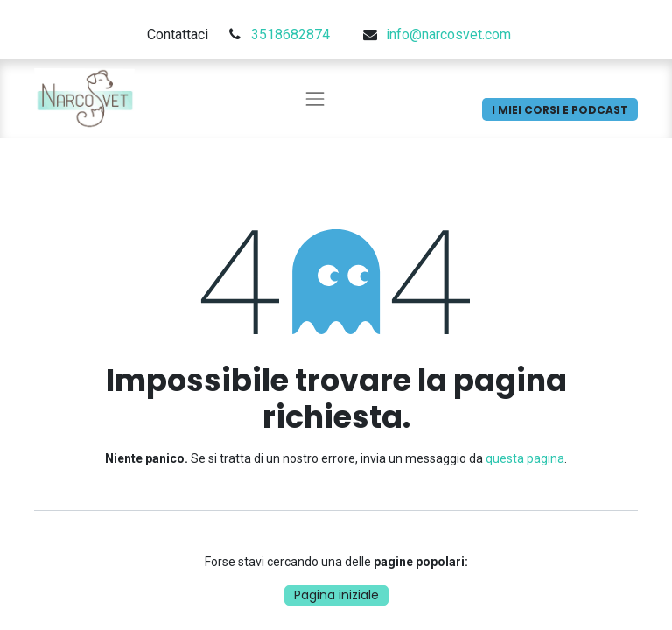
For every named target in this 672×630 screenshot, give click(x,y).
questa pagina (525, 458)
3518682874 (290, 35)
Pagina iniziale (336, 595)
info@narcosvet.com (448, 35)
